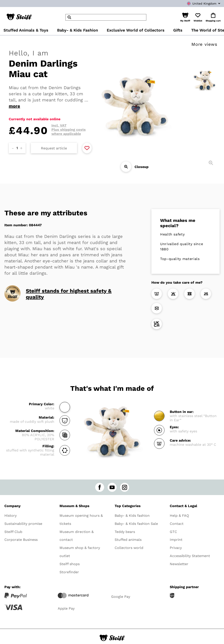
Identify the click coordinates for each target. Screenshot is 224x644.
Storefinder (69, 572)
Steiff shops (70, 564)
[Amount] (17, 148)
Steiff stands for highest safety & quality (69, 294)
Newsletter (179, 564)
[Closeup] (126, 167)
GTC (173, 532)
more (14, 106)
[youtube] (112, 487)
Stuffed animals (128, 540)
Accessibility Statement (190, 556)
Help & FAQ (179, 516)
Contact (177, 524)
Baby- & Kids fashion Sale (136, 524)
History (10, 516)
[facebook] (100, 487)
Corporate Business (21, 540)
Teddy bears (125, 532)
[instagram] (125, 487)
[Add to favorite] (87, 148)
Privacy (176, 548)
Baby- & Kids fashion (132, 516)
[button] (185, 17)
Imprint (176, 540)
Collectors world (129, 548)
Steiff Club (13, 532)
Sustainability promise (23, 524)
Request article (54, 148)
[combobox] (197, 4)
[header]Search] (106, 17)
